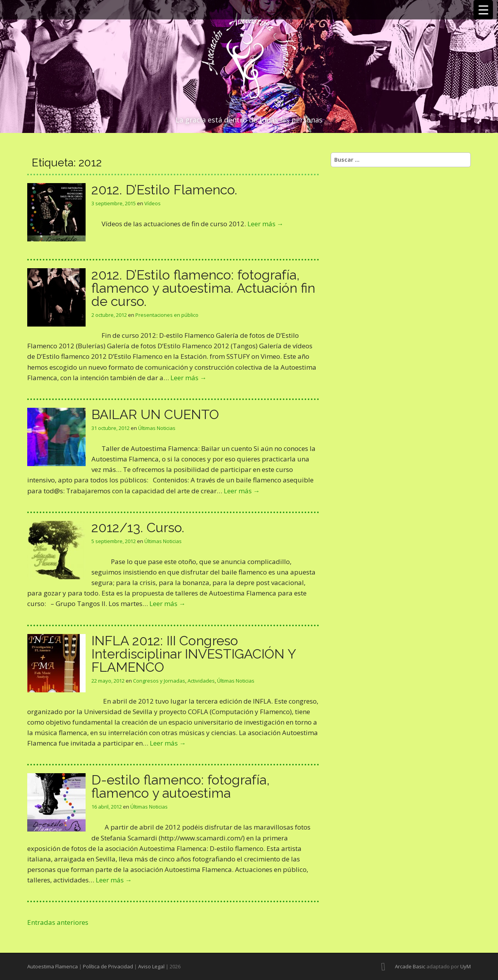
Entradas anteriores (58, 922)
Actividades (201, 681)
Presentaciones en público (167, 315)
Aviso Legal (151, 966)
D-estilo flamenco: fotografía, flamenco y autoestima (181, 786)
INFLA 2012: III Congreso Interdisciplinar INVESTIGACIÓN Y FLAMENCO (194, 654)
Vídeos (153, 203)
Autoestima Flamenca (53, 966)
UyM (466, 966)
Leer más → (266, 224)
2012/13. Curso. (138, 528)
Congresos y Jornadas (159, 681)
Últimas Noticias (157, 428)
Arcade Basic (410, 966)
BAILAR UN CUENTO (155, 414)
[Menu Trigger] (483, 10)
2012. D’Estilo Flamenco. (164, 190)
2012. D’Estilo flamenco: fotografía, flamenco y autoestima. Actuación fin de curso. (203, 288)
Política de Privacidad (108, 966)
